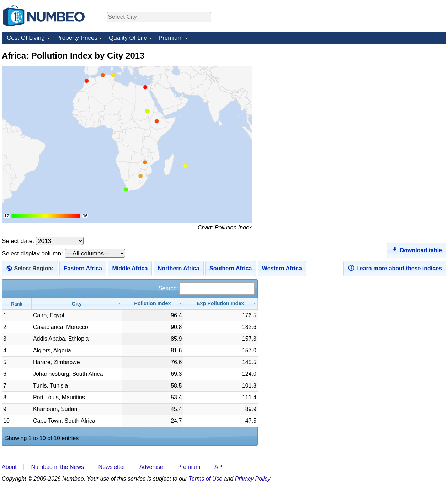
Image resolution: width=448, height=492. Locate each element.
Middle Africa (130, 268)
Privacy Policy (253, 479)
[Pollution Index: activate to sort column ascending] (153, 304)
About (9, 467)
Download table (417, 250)
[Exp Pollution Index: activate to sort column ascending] (220, 304)
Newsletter (112, 467)
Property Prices (77, 38)
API (219, 467)
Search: (207, 288)
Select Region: (34, 268)
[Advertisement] (393, 94)
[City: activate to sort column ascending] (77, 304)
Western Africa (282, 268)
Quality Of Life (128, 38)
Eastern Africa (83, 268)
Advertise (151, 467)
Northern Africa (179, 268)
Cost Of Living (26, 38)
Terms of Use (206, 479)
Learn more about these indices (395, 268)
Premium (171, 38)
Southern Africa (231, 268)
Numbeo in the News (57, 467)
